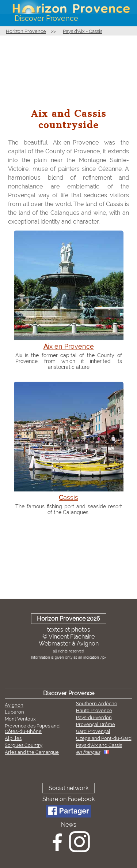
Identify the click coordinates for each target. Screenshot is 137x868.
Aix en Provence (69, 346)
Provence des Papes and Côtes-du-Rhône (32, 729)
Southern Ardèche (97, 704)
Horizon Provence (26, 31)
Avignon (14, 705)
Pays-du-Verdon (94, 717)
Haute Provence (94, 710)
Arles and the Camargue (32, 752)
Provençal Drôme (96, 724)
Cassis (68, 497)
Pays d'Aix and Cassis (99, 745)
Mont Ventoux (20, 719)
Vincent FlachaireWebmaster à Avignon (69, 640)
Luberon (14, 712)
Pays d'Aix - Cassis (83, 31)
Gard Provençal (93, 731)
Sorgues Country (24, 745)
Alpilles (13, 738)
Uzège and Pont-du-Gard (104, 738)
